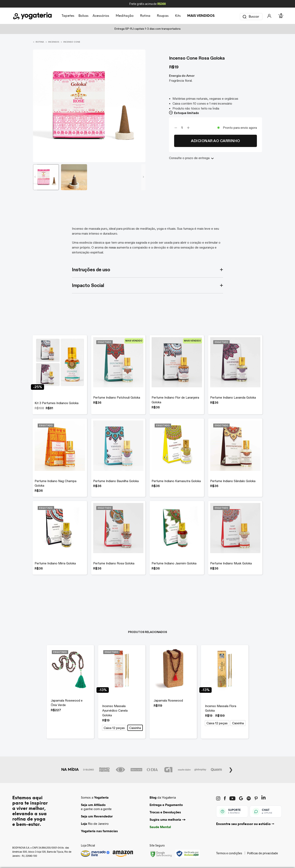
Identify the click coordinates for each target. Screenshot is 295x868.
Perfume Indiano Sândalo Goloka (233, 481)
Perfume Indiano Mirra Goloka (55, 563)
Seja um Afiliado (93, 805)
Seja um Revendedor (97, 816)
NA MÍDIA (70, 770)
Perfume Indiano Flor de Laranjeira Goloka (175, 400)
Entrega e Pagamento (166, 805)
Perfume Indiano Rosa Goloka (114, 563)
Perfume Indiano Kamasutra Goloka (176, 481)
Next (231, 769)
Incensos (54, 42)
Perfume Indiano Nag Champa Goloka (56, 483)
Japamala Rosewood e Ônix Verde (67, 703)
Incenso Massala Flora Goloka (221, 708)
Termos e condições (229, 853)
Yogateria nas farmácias (99, 831)
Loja (84, 823)
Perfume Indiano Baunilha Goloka (116, 481)
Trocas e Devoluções (165, 812)
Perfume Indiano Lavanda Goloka (233, 397)
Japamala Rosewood (168, 700)
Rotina (40, 42)
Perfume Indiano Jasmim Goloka (174, 563)
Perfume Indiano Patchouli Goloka (117, 397)
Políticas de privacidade (263, 853)
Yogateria (101, 797)
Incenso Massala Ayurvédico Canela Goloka (115, 711)
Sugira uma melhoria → (168, 819)
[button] (114, 728)
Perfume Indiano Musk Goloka (231, 563)
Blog (153, 797)
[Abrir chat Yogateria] (266, 811)
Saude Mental (160, 827)
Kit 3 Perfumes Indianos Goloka (57, 403)
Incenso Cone (72, 42)
